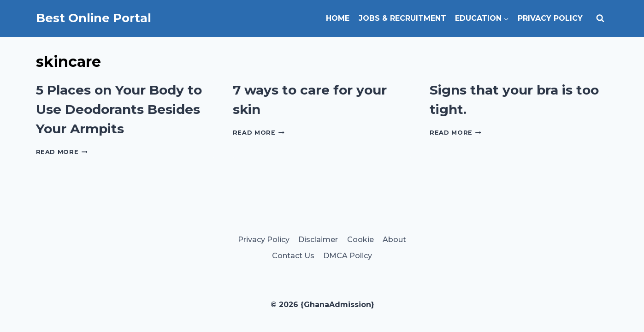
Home (338, 18)
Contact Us (293, 256)
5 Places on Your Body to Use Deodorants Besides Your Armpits (119, 109)
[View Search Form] (600, 18)
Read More (62, 152)
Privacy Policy (550, 18)
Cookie (360, 240)
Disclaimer (318, 240)
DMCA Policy (348, 256)
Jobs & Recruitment (402, 18)
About (394, 240)
